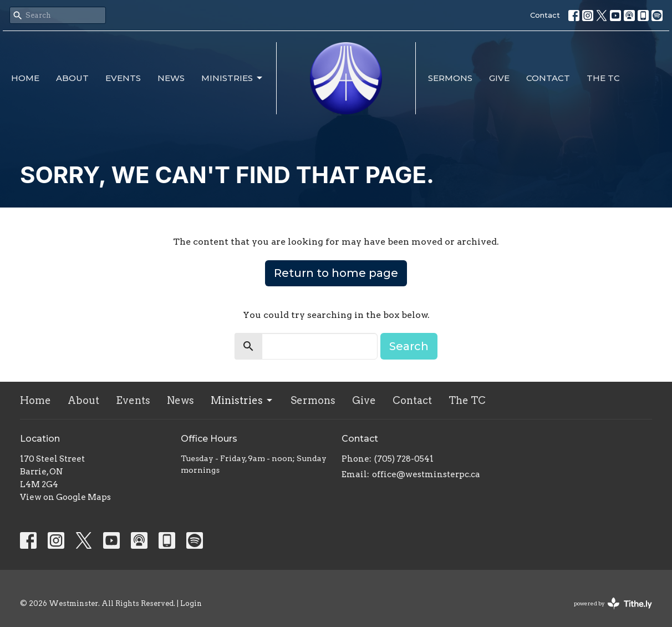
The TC (603, 78)
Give (499, 78)
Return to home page (336, 273)
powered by (613, 603)
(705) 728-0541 (404, 459)
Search (409, 346)
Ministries (233, 78)
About (72, 78)
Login (191, 603)
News (171, 78)
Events (123, 78)
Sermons (450, 78)
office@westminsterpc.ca (426, 474)
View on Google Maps (65, 497)
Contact (545, 15)
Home (25, 78)
